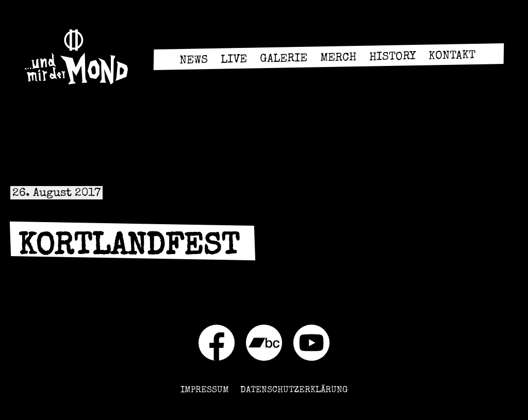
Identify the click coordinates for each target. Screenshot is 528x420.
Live (233, 61)
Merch (338, 58)
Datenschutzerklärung (294, 390)
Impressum (205, 390)
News (193, 61)
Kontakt (451, 57)
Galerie (283, 60)
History (392, 58)
